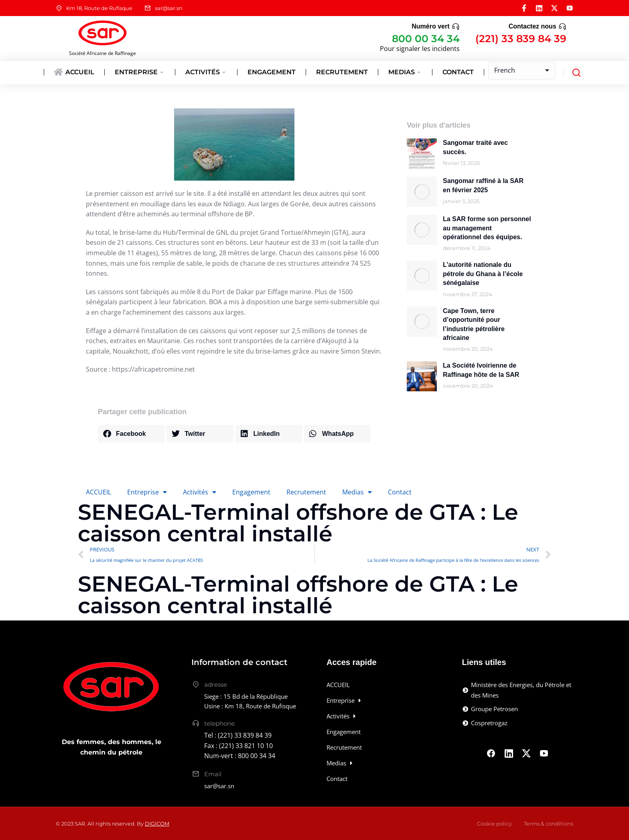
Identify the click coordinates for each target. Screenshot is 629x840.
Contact (400, 492)
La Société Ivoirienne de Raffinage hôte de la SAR (481, 370)
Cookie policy (494, 824)
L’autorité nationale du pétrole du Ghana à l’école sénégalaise (483, 274)
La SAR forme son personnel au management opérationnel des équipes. (487, 228)
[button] (131, 434)
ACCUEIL (98, 492)
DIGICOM (157, 824)
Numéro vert (430, 26)
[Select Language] (522, 71)
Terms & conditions (549, 824)
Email (213, 774)
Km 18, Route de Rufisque (99, 8)
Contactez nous (533, 26)
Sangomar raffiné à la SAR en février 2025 (483, 185)
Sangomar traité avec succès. (475, 147)
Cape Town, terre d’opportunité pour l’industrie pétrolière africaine (474, 324)
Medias (357, 492)
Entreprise (147, 492)
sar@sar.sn (169, 8)
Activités (200, 492)
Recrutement (306, 492)
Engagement (251, 492)
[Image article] (422, 154)
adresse (216, 684)
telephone (219, 723)
